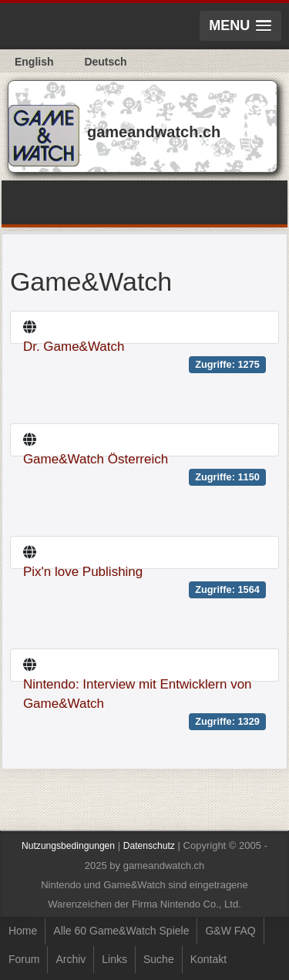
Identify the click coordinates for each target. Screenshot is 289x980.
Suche (159, 959)
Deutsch (105, 62)
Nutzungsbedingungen (68, 846)
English (34, 62)
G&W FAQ (230, 931)
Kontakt (208, 959)
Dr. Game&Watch (74, 347)
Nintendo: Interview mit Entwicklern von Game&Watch (138, 694)
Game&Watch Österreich (96, 459)
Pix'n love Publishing (83, 572)
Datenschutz (149, 846)
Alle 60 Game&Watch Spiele (121, 931)
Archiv (71, 959)
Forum (24, 959)
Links (114, 959)
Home (23, 931)
